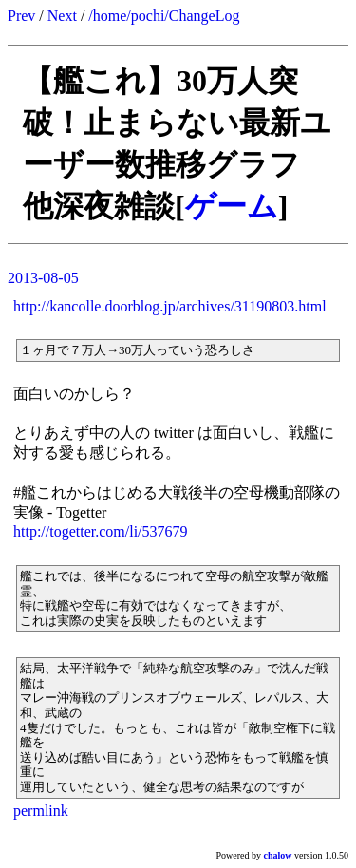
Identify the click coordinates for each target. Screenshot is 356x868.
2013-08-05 (43, 278)
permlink (41, 811)
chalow (278, 855)
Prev (21, 16)
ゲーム (232, 206)
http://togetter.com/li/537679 (101, 531)
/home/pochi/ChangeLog (164, 16)
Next (62, 16)
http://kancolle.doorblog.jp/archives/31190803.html (170, 306)
